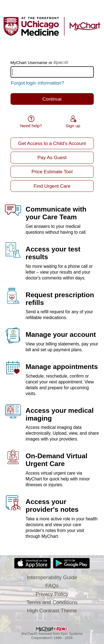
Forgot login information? (37, 83)
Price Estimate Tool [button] (52, 172)
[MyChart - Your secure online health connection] (52, 26)
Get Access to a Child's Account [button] (52, 143)
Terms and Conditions (52, 602)
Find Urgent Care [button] (52, 186)
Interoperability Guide (52, 577)
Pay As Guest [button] (52, 157)
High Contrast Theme (52, 611)
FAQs (52, 586)
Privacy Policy (52, 594)
